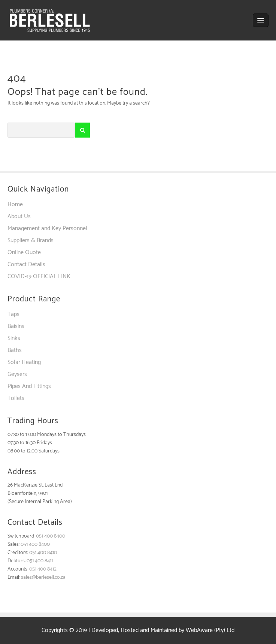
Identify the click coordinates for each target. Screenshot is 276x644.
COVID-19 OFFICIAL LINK (39, 276)
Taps (13, 314)
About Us (19, 216)
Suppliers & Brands (31, 240)
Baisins (16, 326)
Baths (15, 350)
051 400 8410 (43, 553)
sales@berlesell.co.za (43, 577)
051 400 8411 (40, 561)
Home (15, 204)
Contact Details (26, 264)
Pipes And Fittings (29, 386)
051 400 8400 (51, 536)
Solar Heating (24, 362)
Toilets (16, 398)
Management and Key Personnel (47, 228)
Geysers (17, 374)
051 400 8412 (43, 569)
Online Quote (24, 252)
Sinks (14, 338)
